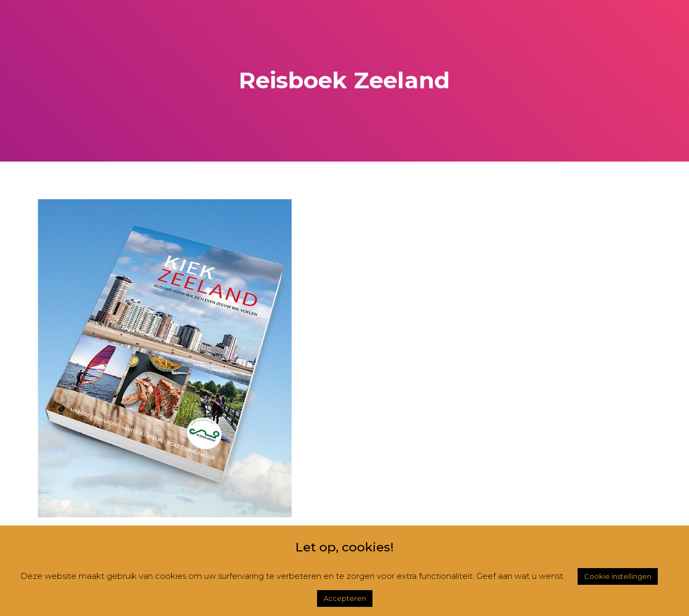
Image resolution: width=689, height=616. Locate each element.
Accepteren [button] (345, 598)
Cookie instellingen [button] (618, 576)
